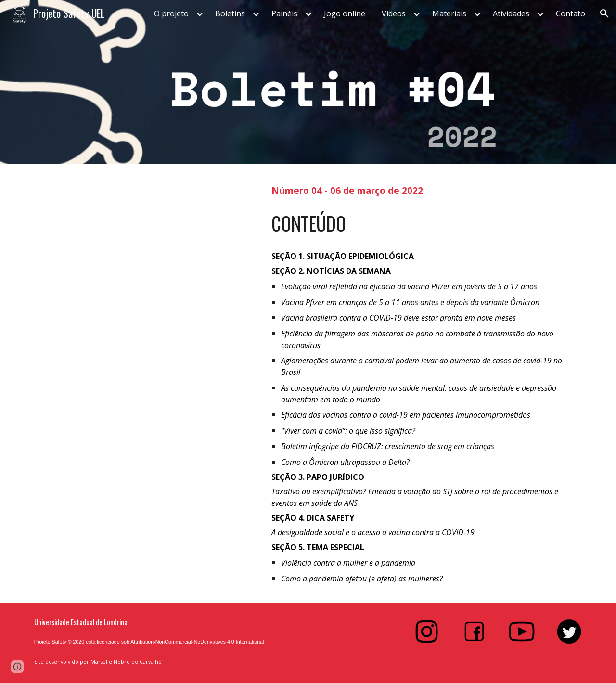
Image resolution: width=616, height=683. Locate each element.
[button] (604, 13)
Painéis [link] (284, 13)
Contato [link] (571, 13)
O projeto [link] (171, 13)
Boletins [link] (230, 13)
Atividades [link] (511, 13)
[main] (427, 189)
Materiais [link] (449, 13)
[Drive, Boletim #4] (142, 330)
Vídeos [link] (394, 13)
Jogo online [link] (345, 13)
